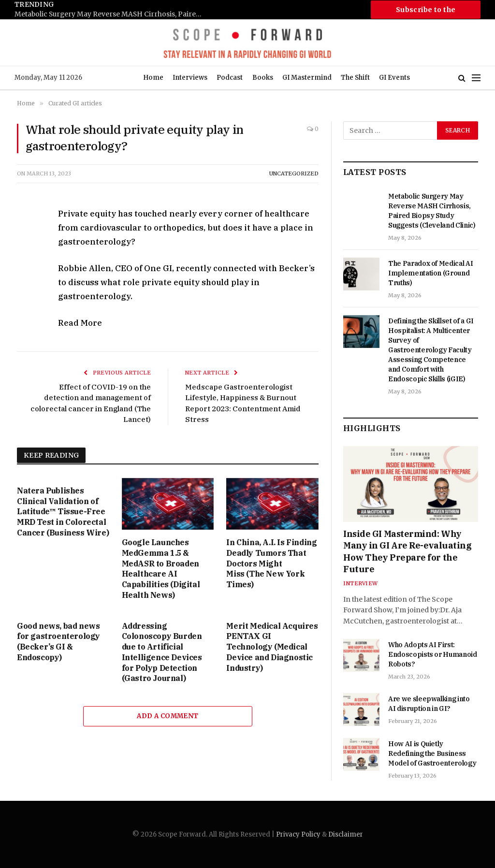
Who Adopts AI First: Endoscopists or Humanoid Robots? (433, 654)
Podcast (230, 78)
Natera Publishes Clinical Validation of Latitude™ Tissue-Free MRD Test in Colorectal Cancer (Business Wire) (63, 512)
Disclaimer (346, 834)
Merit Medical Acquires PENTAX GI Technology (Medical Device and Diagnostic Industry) (272, 647)
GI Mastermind (307, 78)
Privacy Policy (298, 834)
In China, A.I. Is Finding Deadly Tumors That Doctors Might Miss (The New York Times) (271, 563)
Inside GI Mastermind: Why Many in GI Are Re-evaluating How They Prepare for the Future (407, 551)
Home (153, 78)
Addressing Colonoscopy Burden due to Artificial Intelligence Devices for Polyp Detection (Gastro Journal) (162, 652)
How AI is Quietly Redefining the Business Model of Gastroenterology (432, 753)
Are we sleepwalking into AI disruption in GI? (429, 704)
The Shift (355, 78)
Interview (360, 583)
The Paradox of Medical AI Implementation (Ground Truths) (430, 273)
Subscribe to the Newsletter (426, 12)
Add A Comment (167, 716)
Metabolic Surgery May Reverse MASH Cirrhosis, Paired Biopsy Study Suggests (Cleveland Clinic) (111, 14)
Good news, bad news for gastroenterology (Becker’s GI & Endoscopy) (58, 642)
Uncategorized (294, 174)
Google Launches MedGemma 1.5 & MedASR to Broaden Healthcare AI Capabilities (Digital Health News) (161, 569)
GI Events (394, 78)
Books (263, 78)
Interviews (190, 78)
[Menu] (476, 78)
